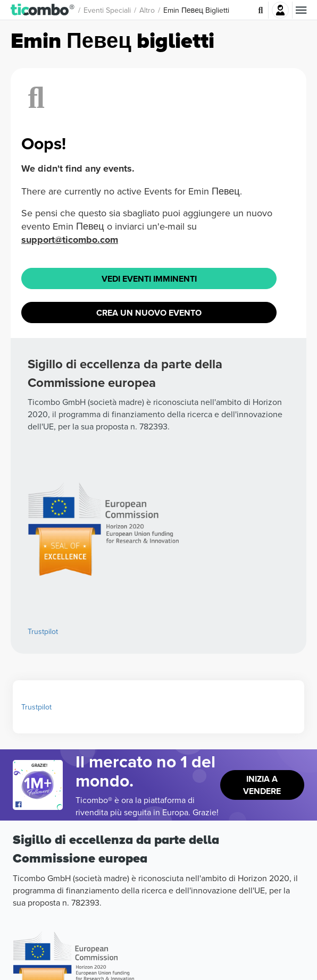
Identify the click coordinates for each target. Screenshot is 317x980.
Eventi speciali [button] (107, 10)
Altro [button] (147, 10)
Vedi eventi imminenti (149, 279)
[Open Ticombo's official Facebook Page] (39, 805)
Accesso (280, 10)
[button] (43, 10)
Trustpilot (43, 631)
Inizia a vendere (262, 785)
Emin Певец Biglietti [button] (196, 10)
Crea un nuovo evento (149, 313)
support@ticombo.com (70, 240)
